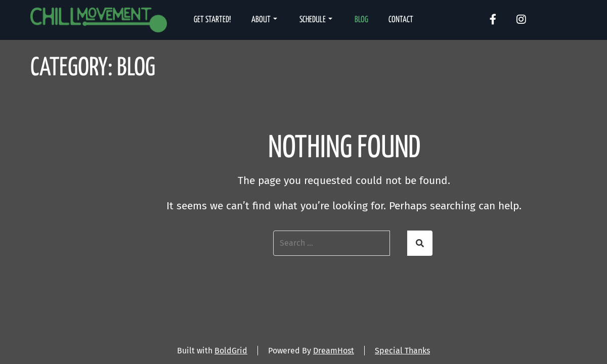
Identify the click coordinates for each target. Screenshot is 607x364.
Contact (401, 20)
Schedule (316, 20)
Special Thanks (402, 351)
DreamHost (334, 351)
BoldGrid (231, 351)
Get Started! (212, 20)
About (264, 20)
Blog (361, 20)
